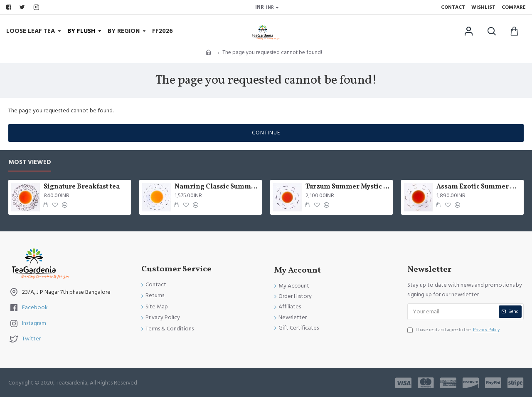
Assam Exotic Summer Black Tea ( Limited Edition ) (479, 187)
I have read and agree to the (454, 330)
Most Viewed (30, 163)
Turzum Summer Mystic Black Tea (348, 187)
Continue (266, 133)
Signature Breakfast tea (82, 187)
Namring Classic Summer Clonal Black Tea (217, 187)
